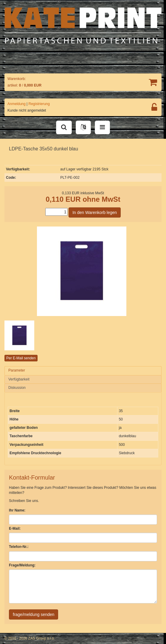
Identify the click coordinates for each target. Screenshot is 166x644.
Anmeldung (17, 104)
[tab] (83, 371)
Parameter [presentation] (17, 370)
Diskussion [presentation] (17, 388)
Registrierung (39, 104)
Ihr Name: (17, 510)
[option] (31, 335)
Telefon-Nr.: (19, 547)
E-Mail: (15, 529)
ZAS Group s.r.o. (42, 638)
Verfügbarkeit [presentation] (19, 379)
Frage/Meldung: (22, 565)
